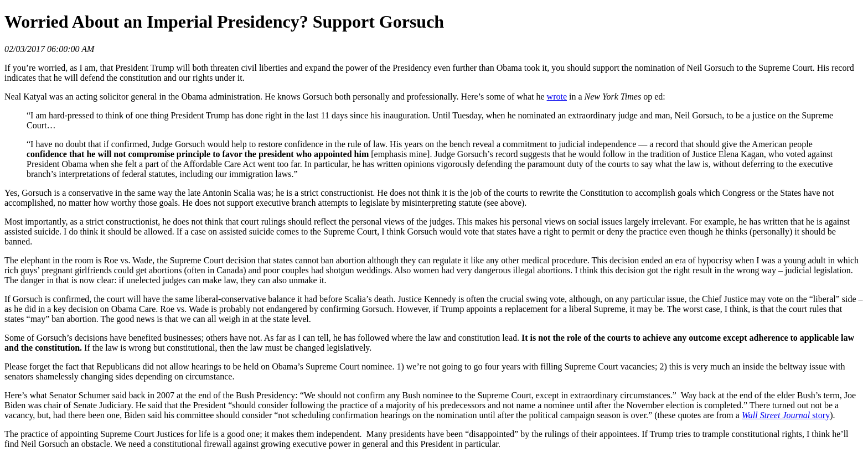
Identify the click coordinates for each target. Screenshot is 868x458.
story (786, 415)
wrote (557, 97)
